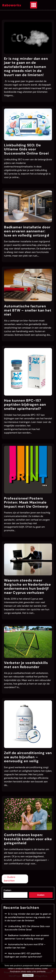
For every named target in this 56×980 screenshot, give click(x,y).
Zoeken (7, 890)
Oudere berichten (10, 879)
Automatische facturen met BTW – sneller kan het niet (28, 310)
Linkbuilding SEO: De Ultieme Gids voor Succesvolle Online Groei (26, 149)
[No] (52, 971)
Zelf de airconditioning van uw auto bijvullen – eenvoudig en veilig (28, 757)
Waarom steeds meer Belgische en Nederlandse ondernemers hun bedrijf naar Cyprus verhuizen (27, 586)
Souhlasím (28, 975)
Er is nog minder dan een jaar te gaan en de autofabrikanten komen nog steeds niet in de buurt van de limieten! (26, 67)
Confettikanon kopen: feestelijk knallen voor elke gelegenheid (28, 839)
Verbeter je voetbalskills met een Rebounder (26, 665)
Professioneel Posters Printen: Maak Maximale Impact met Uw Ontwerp (26, 502)
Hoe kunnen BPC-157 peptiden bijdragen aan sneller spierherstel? (25, 405)
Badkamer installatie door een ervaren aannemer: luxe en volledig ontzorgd (27, 231)
